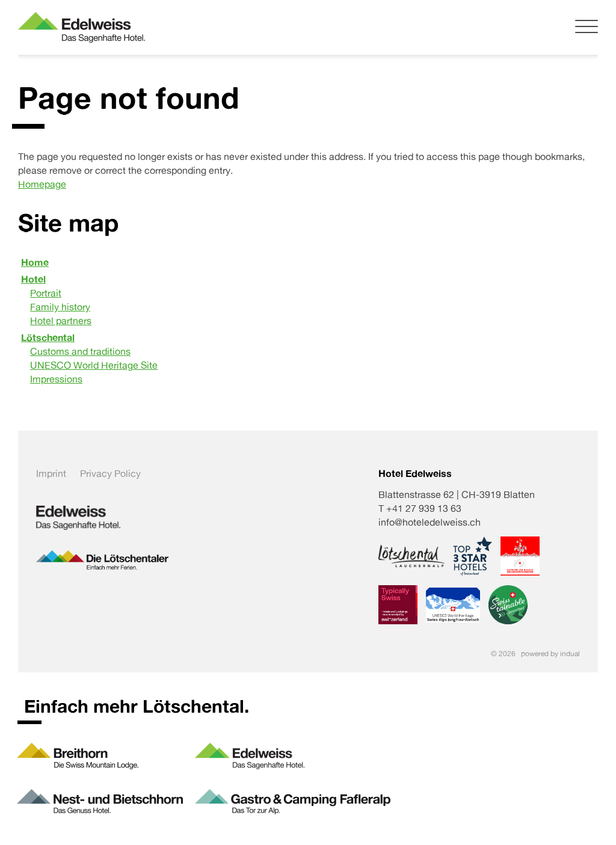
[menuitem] (308, 263)
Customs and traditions (80, 351)
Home (35, 262)
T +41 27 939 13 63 (420, 508)
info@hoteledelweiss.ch (430, 522)
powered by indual (550, 653)
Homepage (42, 184)
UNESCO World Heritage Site (94, 365)
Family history (60, 307)
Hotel (33, 279)
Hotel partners (61, 321)
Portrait (46, 293)
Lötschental (48, 337)
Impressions (56, 379)
